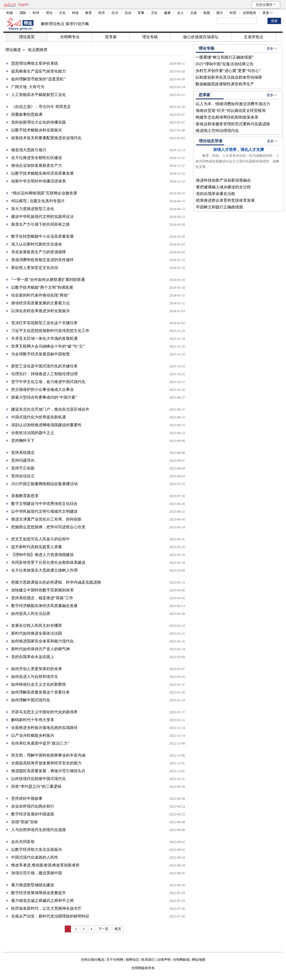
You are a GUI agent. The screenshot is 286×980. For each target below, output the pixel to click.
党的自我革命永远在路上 (33, 657)
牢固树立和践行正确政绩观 (220, 207)
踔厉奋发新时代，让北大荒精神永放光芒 (46, 908)
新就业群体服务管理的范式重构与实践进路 (233, 124)
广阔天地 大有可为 (28, 87)
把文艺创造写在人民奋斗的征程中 (40, 539)
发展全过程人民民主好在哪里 (37, 626)
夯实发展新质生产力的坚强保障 (39, 252)
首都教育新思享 (25, 496)
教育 (89, 13)
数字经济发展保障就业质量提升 (39, 893)
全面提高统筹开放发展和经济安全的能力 (46, 763)
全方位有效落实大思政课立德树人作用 (44, 570)
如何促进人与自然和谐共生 (35, 677)
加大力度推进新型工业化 (33, 209)
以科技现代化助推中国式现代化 (39, 779)
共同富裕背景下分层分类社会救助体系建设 (48, 563)
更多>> (268, 13)
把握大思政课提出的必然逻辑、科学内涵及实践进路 (56, 582)
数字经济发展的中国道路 (33, 814)
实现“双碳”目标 (25, 822)
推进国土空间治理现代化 (217, 131)
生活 (115, 13)
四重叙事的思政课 (27, 115)
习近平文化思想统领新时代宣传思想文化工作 (50, 331)
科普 (233, 13)
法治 (128, 13)
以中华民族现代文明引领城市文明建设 (44, 511)
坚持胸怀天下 (23, 441)
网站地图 (199, 960)
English (23, 4)
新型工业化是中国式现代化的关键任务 (44, 366)
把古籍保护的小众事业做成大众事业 (42, 390)
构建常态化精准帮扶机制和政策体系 (227, 117)
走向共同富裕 (23, 842)
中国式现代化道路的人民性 (35, 857)
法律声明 (164, 960)
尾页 (118, 929)
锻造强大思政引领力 (29, 150)
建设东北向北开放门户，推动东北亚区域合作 (50, 409)
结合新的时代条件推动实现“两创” (40, 295)
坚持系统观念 (23, 453)
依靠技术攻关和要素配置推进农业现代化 (46, 138)
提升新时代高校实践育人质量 (37, 547)
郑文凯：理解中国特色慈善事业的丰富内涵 (48, 755)
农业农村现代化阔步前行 (33, 806)
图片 (220, 13)
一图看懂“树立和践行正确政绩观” (225, 57)
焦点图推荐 (38, 50)
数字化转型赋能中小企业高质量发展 (42, 236)
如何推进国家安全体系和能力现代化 (42, 641)
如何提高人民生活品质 (31, 614)
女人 (180, 13)
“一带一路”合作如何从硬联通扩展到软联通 (48, 280)
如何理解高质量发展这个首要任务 (40, 692)
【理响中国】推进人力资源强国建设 (42, 555)
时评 (36, 13)
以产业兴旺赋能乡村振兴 (33, 735)
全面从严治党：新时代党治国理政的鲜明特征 (50, 916)
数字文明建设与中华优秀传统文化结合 (44, 504)
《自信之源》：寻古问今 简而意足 (41, 107)
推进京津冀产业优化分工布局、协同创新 (46, 519)
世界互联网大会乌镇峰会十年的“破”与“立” (48, 346)
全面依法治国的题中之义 (33, 433)
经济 (102, 13)
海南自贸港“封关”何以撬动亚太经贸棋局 (231, 111)
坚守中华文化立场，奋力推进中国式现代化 (48, 382)
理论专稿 (150, 37)
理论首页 (27, 37)
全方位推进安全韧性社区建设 (37, 158)
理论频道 (13, 50)
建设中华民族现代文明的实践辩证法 (42, 217)
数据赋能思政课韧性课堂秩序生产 (225, 84)
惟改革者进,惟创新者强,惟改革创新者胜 (45, 865)
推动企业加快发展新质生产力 (37, 166)
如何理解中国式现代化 (31, 700)
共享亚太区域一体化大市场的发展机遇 (44, 339)
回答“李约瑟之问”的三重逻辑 (36, 787)
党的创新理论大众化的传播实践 (39, 122)
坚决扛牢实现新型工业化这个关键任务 (44, 323)
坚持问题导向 (23, 460)
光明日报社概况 (92, 960)
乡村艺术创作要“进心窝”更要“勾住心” (228, 71)
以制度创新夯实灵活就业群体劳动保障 (229, 77)
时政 (10, 13)
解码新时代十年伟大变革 (33, 720)
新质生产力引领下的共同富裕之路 (40, 224)
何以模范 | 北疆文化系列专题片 (38, 201)
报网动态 (132, 960)
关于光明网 (115, 960)
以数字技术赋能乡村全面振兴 (37, 130)
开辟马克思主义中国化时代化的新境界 (44, 712)
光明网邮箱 (181, 960)
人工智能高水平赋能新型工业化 (39, 95)
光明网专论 (70, 37)
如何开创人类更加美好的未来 (37, 669)
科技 (75, 13)
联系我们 (148, 960)
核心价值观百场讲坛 (201, 37)
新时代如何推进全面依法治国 (37, 633)
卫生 (154, 13)
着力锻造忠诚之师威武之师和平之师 (42, 901)
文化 (62, 13)
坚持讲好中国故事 (27, 799)
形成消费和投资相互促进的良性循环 (42, 260)
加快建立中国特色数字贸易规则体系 (42, 590)
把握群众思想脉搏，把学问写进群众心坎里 (48, 527)
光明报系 (249, 13)
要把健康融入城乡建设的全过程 (223, 187)
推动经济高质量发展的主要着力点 (40, 303)
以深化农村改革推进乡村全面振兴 (40, 311)
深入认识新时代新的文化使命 (37, 244)
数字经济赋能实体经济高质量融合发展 (44, 606)
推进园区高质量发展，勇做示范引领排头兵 (48, 771)
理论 (49, 13)
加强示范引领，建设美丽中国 (37, 873)
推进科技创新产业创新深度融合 (223, 180)
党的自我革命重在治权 (216, 194)
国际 (23, 13)
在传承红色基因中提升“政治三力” (40, 743)
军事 (141, 13)
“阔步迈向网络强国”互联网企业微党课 (44, 193)
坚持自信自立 (23, 476)
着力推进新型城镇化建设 (33, 885)
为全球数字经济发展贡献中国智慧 (40, 354)
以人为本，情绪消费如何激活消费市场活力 (233, 104)
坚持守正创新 (23, 468)
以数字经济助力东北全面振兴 (37, 850)
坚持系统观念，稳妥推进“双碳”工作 (42, 598)
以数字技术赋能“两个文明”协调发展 (42, 287)
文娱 (194, 13)
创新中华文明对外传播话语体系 (39, 181)
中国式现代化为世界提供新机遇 (39, 417)
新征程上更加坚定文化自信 (35, 268)
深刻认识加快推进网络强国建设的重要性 (46, 425)
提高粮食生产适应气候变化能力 (39, 71)
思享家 (111, 37)
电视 (207, 13)
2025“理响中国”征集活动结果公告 (225, 64)
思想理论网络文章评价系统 (35, 63)
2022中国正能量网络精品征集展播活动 (44, 484)
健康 (167, 13)
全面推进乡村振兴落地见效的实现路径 (44, 728)
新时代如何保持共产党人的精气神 (40, 649)
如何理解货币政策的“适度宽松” (38, 79)
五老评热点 (254, 37)
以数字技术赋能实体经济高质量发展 (42, 173)
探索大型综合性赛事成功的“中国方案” (44, 397)
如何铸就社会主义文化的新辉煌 (39, 684)
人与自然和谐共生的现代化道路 (39, 830)
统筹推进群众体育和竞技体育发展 (225, 200)
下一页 (103, 929)
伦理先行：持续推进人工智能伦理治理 (44, 374)
